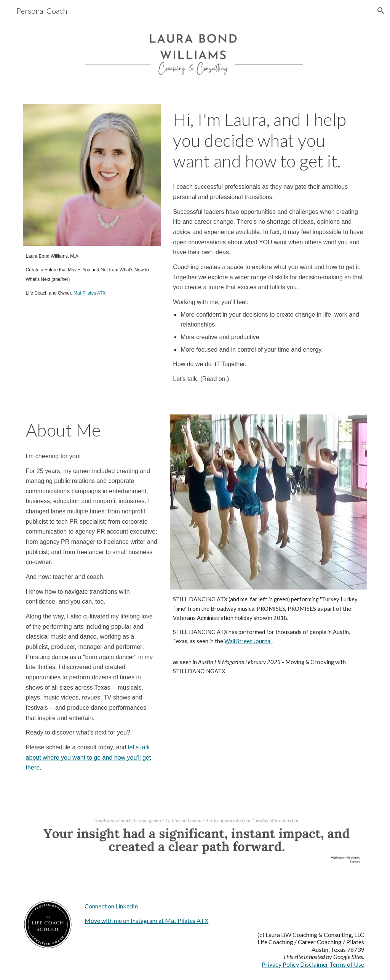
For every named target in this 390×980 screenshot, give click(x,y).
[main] (92, 274)
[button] (381, 11)
